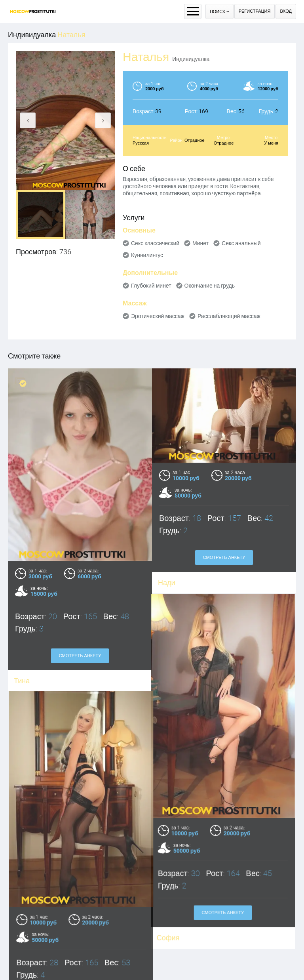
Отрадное (195, 140)
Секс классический (155, 243)
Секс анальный (241, 243)
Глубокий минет (151, 286)
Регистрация (255, 11)
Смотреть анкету (80, 656)
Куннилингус (147, 255)
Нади (167, 582)
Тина (22, 681)
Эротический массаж (158, 316)
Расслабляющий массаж (229, 316)
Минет (200, 243)
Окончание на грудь (210, 286)
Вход (286, 11)
